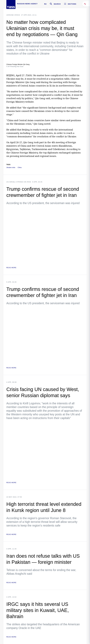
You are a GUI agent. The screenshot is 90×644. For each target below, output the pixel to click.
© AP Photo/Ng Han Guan (15, 67)
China (20, 168)
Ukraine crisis (13, 15)
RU (45, 4)
